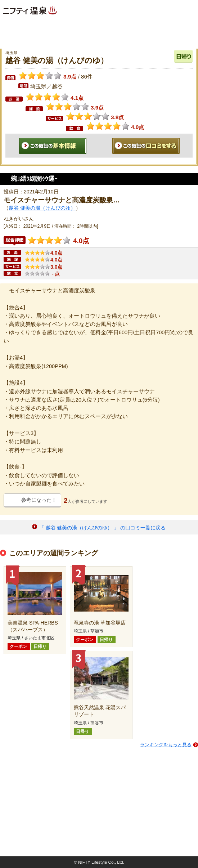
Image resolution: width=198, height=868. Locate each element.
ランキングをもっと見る (166, 745)
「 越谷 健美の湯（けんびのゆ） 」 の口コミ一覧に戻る (103, 528)
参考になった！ (39, 500)
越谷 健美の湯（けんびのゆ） (42, 208)
